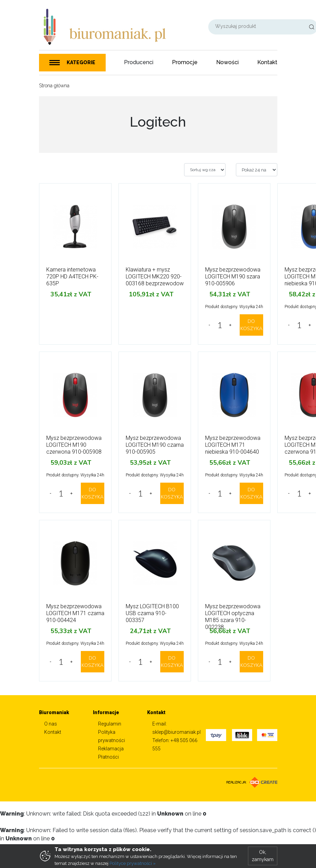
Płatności (108, 757)
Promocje (185, 62)
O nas (51, 724)
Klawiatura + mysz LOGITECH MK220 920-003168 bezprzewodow (155, 277)
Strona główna (54, 86)
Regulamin (110, 724)
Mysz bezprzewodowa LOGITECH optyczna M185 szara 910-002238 (233, 617)
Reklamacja (111, 749)
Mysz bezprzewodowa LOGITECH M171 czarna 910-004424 (75, 613)
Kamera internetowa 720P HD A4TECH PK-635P (72, 277)
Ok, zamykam (263, 856)
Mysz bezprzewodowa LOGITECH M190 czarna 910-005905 (155, 445)
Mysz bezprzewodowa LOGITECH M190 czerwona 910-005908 (74, 445)
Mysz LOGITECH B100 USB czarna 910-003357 (152, 613)
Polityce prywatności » (133, 863)
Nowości (227, 62)
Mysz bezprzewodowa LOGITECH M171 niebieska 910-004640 (233, 445)
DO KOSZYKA (251, 325)
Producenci (139, 62)
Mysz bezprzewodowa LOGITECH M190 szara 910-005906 (233, 277)
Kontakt (267, 62)
